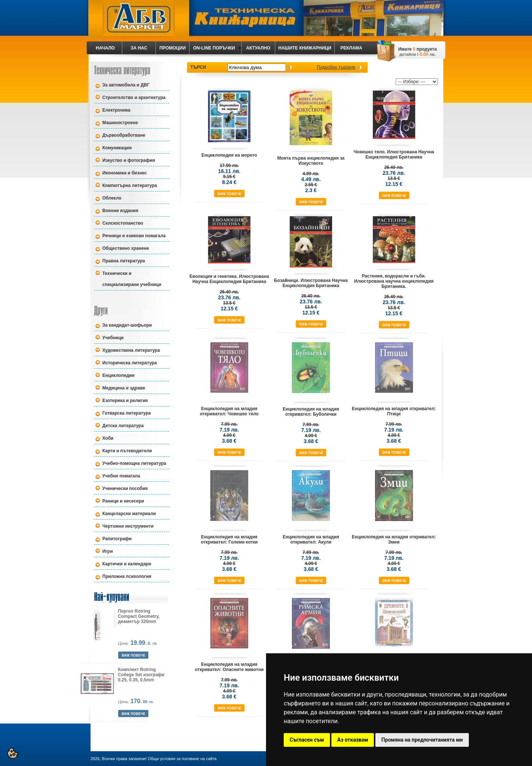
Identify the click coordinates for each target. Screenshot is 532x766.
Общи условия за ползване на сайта (182, 759)
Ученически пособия (125, 488)
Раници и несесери (123, 501)
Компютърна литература (130, 185)
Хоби (108, 438)
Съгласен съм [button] (307, 740)
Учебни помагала (121, 476)
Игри (108, 551)
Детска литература (123, 426)
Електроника (116, 110)
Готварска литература (127, 413)
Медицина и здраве (124, 388)
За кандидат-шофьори (127, 325)
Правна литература (124, 261)
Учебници (113, 338)
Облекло (112, 198)
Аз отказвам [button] (353, 740)
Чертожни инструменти (128, 526)
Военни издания (120, 211)
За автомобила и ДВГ (126, 85)
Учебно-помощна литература (134, 463)
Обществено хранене (126, 248)
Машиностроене (120, 123)
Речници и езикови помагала (134, 236)
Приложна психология (127, 576)
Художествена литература (131, 350)
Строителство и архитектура (134, 98)
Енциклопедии (118, 375)
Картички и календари (127, 564)
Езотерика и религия (125, 401)
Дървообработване (124, 135)
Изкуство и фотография (129, 160)
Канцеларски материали (129, 514)
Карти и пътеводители (127, 451)
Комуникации (117, 148)
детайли (408, 54)
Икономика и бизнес (125, 173)
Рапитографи (117, 539)
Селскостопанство (123, 223)
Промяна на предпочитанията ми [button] (422, 740)
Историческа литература (129, 363)
